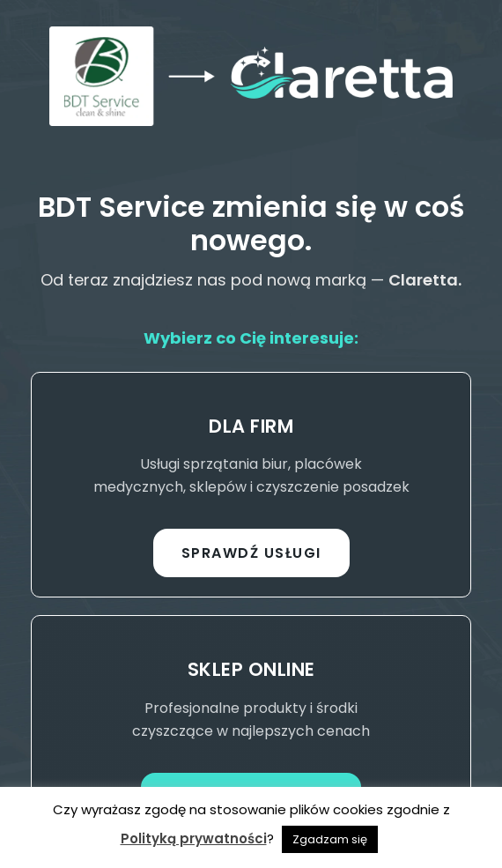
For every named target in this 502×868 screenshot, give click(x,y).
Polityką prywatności (194, 838)
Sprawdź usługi (251, 553)
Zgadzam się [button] (330, 839)
